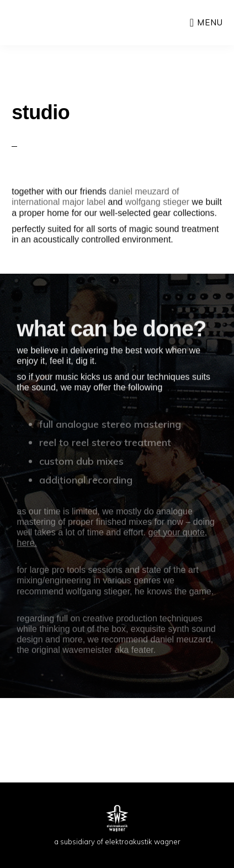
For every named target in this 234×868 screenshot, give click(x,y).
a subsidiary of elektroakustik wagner (117, 842)
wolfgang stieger (158, 204)
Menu (210, 22)
